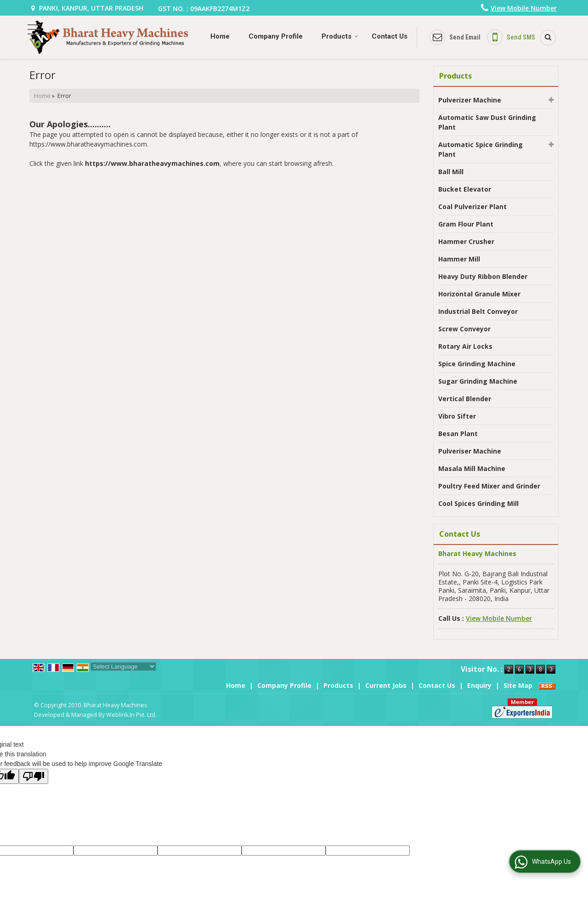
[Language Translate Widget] (123, 667)
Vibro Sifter (457, 416)
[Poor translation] (34, 776)
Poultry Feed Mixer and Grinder (489, 486)
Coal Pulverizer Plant (472, 207)
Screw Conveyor (464, 329)
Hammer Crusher (466, 241)
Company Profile (276, 36)
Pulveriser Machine (470, 451)
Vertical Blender (465, 399)
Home (220, 36)
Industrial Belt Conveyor (478, 311)
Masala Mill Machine (472, 468)
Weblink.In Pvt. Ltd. (131, 715)
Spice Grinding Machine (477, 364)
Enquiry (479, 685)
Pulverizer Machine (470, 100)
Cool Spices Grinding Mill (478, 503)
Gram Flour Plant (466, 224)
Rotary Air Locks (465, 346)
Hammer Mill (459, 259)
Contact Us (390, 36)
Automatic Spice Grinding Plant (481, 149)
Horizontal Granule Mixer (479, 294)
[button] (524, 8)
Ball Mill (451, 172)
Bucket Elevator (465, 189)
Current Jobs (386, 685)
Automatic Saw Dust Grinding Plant (487, 122)
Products (340, 36)
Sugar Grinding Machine (478, 381)
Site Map (518, 685)
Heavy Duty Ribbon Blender (483, 276)
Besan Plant (458, 434)
